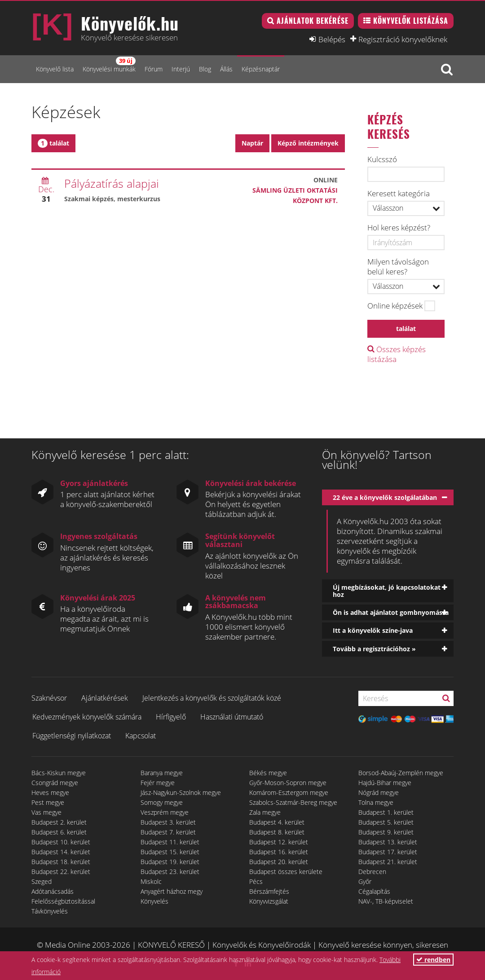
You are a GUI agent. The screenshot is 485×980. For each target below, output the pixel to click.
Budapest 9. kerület (386, 832)
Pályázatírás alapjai (112, 183)
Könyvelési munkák (109, 65)
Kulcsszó (382, 159)
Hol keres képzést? (399, 228)
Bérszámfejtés (269, 891)
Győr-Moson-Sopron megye (288, 783)
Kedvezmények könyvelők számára (87, 717)
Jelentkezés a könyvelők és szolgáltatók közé (212, 698)
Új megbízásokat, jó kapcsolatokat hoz (387, 591)
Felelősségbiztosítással (63, 901)
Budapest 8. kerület (277, 832)
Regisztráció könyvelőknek (403, 39)
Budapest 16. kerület (279, 852)
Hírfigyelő (171, 717)
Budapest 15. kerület (170, 852)
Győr (365, 881)
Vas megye (46, 812)
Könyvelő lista (55, 69)
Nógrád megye (379, 792)
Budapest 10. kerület (61, 842)
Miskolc (151, 881)
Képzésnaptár (261, 69)
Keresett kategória (399, 194)
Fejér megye (158, 783)
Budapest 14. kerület (61, 852)
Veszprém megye (165, 812)
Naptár (252, 143)
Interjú (181, 69)
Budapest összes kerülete (286, 872)
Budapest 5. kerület (386, 822)
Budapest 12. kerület (279, 842)
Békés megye (268, 773)
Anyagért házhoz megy (172, 891)
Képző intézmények (308, 143)
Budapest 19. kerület (170, 862)
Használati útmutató (232, 717)
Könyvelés (154, 901)
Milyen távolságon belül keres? (398, 267)
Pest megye (48, 802)
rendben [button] (433, 960)
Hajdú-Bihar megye (385, 783)
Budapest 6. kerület (59, 832)
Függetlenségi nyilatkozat (72, 736)
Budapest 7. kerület (168, 832)
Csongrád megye (55, 783)
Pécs (256, 881)
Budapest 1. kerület (386, 812)
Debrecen (372, 872)
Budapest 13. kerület (388, 842)
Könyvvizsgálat (269, 901)
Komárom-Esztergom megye (289, 792)
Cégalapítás (374, 891)
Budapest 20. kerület (279, 862)
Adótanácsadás (53, 891)
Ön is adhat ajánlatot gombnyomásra (391, 612)
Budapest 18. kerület (61, 862)
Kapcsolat (141, 736)
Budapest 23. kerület (170, 872)
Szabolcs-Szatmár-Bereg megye (293, 802)
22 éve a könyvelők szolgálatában (385, 497)
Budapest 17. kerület (388, 852)
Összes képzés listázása (397, 354)
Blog (205, 69)
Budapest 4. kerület (277, 822)
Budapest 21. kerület (388, 862)
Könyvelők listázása (411, 21)
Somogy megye (162, 802)
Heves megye (50, 792)
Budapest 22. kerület (61, 872)
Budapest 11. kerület (170, 842)
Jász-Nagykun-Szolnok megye (181, 792)
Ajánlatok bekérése (313, 21)
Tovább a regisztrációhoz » (374, 649)
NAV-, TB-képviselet (386, 901)
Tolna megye (376, 802)
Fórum (154, 69)
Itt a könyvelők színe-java (373, 630)
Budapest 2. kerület (59, 822)
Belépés (332, 39)
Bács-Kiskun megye (59, 773)
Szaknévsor (49, 698)
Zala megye (265, 812)
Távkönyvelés (50, 911)
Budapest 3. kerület (168, 822)
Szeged (42, 881)
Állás (226, 69)
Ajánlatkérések (105, 698)
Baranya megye (162, 773)
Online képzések (395, 306)
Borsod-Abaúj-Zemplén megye (401, 773)
